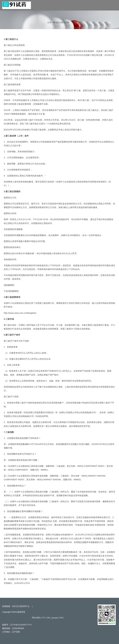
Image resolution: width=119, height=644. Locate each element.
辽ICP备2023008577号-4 (21, 625)
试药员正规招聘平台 (21, 606)
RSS (62, 618)
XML (48, 618)
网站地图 (36, 618)
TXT (43, 618)
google (55, 618)
